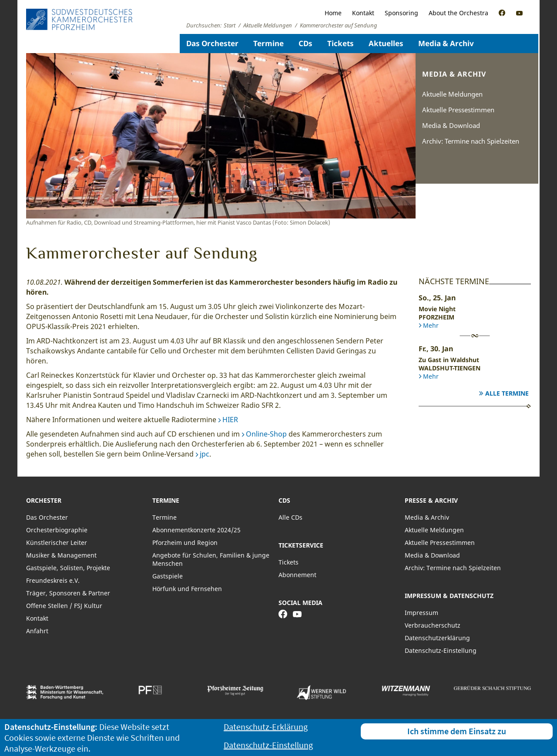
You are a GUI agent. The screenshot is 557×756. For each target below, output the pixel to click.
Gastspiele (168, 576)
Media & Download (451, 125)
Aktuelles (386, 43)
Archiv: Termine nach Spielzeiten (471, 141)
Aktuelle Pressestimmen (458, 110)
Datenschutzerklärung (437, 638)
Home (333, 13)
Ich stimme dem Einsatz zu (457, 731)
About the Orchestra (458, 13)
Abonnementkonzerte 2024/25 (196, 530)
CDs (305, 43)
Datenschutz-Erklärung (266, 727)
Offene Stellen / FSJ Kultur (64, 606)
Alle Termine (507, 393)
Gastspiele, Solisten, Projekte (68, 568)
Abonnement (297, 575)
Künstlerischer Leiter (57, 543)
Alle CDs (290, 517)
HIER (230, 420)
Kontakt (363, 13)
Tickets (341, 43)
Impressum (421, 613)
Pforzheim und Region (185, 543)
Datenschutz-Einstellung (441, 650)
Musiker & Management (61, 555)
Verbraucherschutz (433, 625)
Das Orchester (212, 43)
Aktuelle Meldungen (452, 94)
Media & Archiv (446, 43)
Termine (268, 43)
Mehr (431, 325)
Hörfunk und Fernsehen (187, 589)
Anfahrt (37, 631)
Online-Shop (266, 434)
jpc (205, 454)
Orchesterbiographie (57, 530)
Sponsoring (401, 13)
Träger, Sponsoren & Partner (68, 593)
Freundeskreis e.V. (53, 580)
